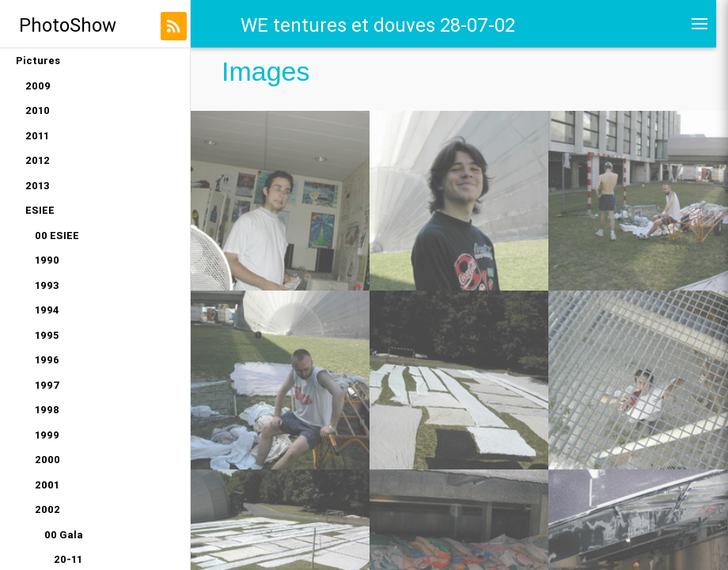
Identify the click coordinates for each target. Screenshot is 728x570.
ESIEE (40, 210)
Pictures (38, 61)
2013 (38, 186)
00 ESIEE (57, 236)
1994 (47, 310)
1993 (47, 285)
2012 (38, 160)
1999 (47, 435)
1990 (47, 260)
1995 (47, 335)
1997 (47, 385)
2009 (38, 86)
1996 (47, 360)
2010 (38, 110)
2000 (47, 460)
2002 (47, 509)
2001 (47, 485)
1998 (47, 410)
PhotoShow (68, 25)
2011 (37, 136)
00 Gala (64, 535)
